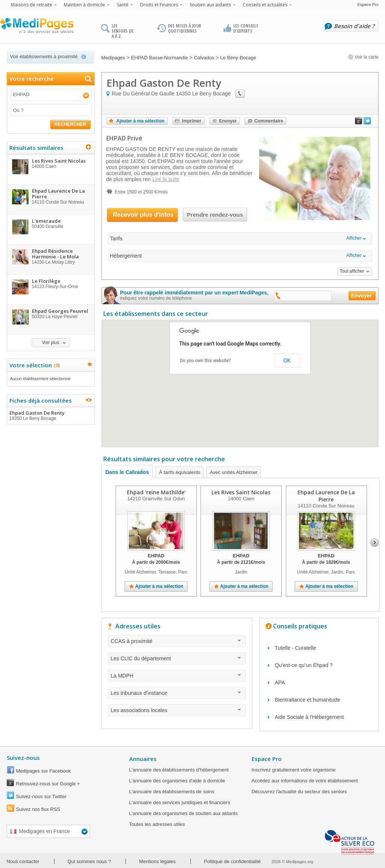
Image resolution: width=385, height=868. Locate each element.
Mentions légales (157, 861)
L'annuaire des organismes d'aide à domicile (177, 781)
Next (375, 543)
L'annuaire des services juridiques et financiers (180, 802)
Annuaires (143, 759)
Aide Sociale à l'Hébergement (310, 717)
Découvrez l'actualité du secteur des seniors (299, 792)
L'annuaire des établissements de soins (172, 792)
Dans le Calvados (127, 472)
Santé (123, 5)
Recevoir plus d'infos (143, 215)
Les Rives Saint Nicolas (241, 492)
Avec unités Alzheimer (234, 472)
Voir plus (50, 343)
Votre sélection (34, 365)
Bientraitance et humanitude (308, 700)
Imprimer (192, 121)
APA (280, 682)
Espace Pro (368, 5)
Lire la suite (166, 179)
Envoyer (228, 121)
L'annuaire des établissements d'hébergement (179, 770)
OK (287, 361)
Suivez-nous (23, 758)
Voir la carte (363, 57)
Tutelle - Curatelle (296, 648)
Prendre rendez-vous (215, 215)
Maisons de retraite (32, 5)
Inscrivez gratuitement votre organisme (294, 770)
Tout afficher (352, 271)
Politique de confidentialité (232, 861)
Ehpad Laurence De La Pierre (326, 496)
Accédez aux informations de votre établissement (305, 781)
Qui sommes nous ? (89, 861)
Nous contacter (23, 861)
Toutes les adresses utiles (157, 824)
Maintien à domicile (85, 5)
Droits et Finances (159, 5)
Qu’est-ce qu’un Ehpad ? (304, 665)
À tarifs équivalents (180, 472)
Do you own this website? (205, 361)
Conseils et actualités (265, 5)
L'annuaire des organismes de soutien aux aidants (183, 813)
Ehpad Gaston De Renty (50, 415)
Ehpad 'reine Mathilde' (156, 492)
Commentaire (269, 121)
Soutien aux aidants (210, 5)
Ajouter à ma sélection (140, 121)
